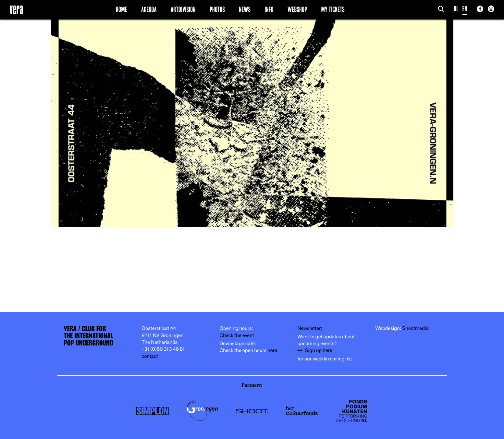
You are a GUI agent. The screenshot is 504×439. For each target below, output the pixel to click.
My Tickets (333, 9)
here (272, 351)
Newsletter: (310, 328)
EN (465, 9)
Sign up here (319, 351)
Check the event (237, 336)
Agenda (149, 9)
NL (456, 9)
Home (122, 9)
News (245, 9)
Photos (217, 9)
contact (150, 356)
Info (269, 9)
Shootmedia (415, 328)
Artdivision (183, 9)
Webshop (297, 9)
